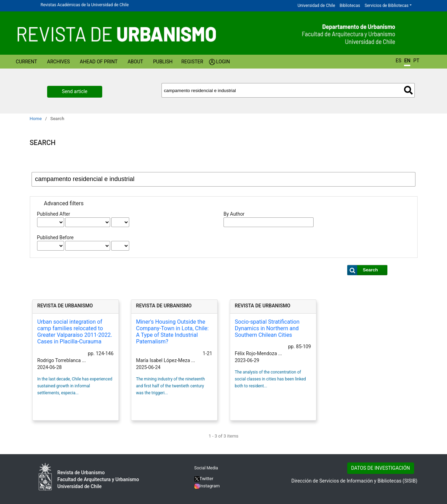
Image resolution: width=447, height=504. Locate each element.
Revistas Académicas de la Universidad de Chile (85, 5)
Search (408, 90)
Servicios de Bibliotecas (387, 6)
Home (36, 119)
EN (407, 61)
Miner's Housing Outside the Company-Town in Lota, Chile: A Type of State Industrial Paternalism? (173, 332)
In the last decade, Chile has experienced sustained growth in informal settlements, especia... (75, 386)
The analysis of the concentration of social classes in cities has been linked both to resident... (270, 379)
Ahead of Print (99, 62)
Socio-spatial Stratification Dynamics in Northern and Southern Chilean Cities (267, 328)
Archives (59, 62)
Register (192, 62)
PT (416, 61)
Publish (163, 62)
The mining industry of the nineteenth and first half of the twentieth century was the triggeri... (171, 386)
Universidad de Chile (316, 6)
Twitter (204, 479)
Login (223, 62)
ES (398, 61)
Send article (75, 91)
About (135, 62)
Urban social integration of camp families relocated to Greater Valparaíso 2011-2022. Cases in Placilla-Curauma (75, 332)
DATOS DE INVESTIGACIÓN (380, 468)
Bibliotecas (350, 6)
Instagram (207, 486)
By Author (234, 214)
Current (27, 62)
